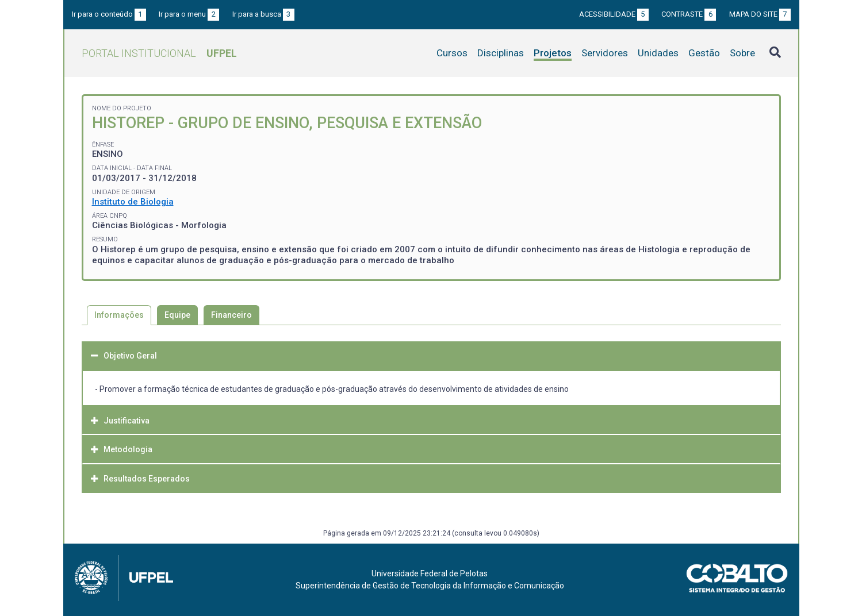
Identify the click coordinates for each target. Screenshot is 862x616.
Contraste (689, 14)
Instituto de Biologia (133, 202)
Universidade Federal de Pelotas (430, 573)
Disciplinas (501, 53)
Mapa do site (760, 14)
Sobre (742, 53)
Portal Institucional (159, 53)
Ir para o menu (189, 14)
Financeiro (231, 315)
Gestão (704, 53)
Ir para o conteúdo (109, 14)
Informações (119, 315)
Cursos (452, 53)
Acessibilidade (614, 14)
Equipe (177, 315)
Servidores (605, 53)
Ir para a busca (263, 14)
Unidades (658, 53)
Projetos (553, 53)
